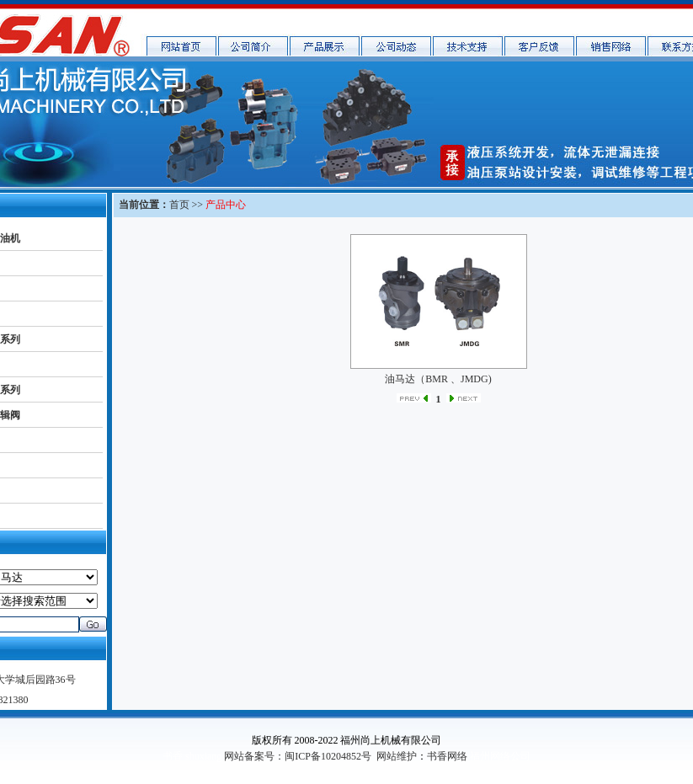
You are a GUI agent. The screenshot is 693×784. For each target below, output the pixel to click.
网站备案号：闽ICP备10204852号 (298, 756)
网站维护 (397, 756)
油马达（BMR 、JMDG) (438, 379)
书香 (173, 756)
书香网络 (447, 756)
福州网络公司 (500, 756)
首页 (179, 205)
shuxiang (203, 756)
